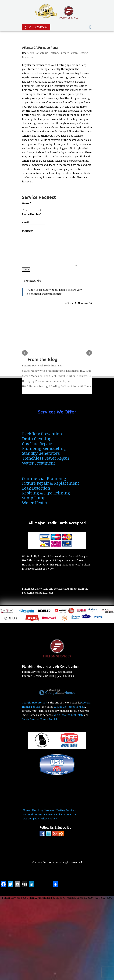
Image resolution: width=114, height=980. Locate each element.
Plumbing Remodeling (44, 448)
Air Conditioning (33, 814)
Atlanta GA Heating (47, 53)
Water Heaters (36, 503)
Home (26, 810)
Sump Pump (34, 498)
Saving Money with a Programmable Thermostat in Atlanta (57, 371)
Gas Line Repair (37, 443)
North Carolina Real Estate (68, 715)
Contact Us (70, 814)
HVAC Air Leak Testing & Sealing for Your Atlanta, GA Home (56, 386)
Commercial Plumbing (44, 478)
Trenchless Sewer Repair (46, 458)
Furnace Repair (68, 53)
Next (89, 353)
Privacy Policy (49, 818)
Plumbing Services (43, 810)
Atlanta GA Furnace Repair (41, 48)
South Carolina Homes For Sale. (41, 719)
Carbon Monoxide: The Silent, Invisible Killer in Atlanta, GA (57, 376)
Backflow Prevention (42, 434)
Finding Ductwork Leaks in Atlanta (42, 365)
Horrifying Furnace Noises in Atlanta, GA (46, 381)
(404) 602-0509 (36, 27)
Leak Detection (36, 488)
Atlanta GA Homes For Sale (70, 707)
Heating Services (66, 810)
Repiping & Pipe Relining (46, 493)
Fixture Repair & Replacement (51, 483)
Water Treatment (39, 463)
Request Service (53, 814)
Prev (25, 353)
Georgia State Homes (34, 703)
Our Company (31, 818)
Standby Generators (41, 453)
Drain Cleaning (37, 439)
